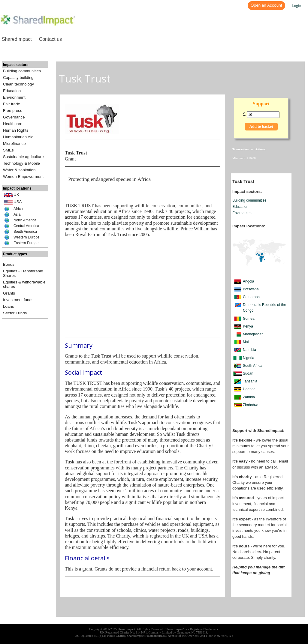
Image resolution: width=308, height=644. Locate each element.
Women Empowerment (23, 177)
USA (18, 202)
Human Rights (16, 130)
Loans (8, 306)
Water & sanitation (19, 170)
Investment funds (18, 300)
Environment (14, 97)
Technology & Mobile (21, 163)
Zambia (249, 397)
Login (297, 6)
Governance (14, 117)
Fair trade (12, 104)
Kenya (248, 326)
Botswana (251, 289)
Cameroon (251, 297)
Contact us (50, 39)
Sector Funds (15, 313)
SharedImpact (17, 39)
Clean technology (18, 84)
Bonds (9, 264)
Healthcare (13, 124)
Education (12, 91)
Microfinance (14, 144)
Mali (246, 342)
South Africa (253, 366)
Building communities (22, 71)
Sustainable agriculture (23, 157)
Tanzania (250, 381)
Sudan (248, 373)
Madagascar (253, 334)
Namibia (249, 350)
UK (16, 195)
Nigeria (249, 358)
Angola (248, 281)
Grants (9, 293)
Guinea (249, 319)
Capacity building (18, 78)
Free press (13, 111)
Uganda (249, 389)
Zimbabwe (251, 405)
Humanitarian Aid (18, 137)
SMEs (8, 150)
